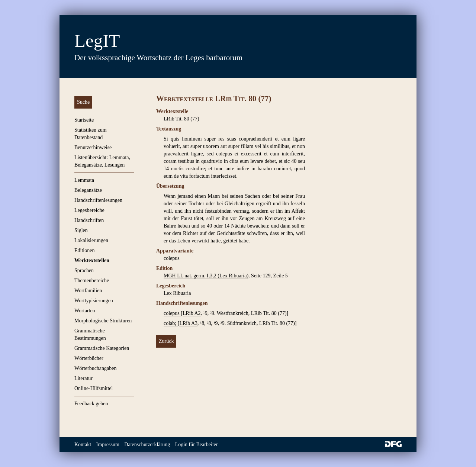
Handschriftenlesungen (98, 200)
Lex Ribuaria (177, 293)
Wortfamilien (88, 291)
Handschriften (89, 220)
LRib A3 (188, 323)
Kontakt (83, 445)
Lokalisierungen (91, 240)
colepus (172, 313)
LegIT (97, 41)
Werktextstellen (92, 260)
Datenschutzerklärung (147, 445)
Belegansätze (88, 190)
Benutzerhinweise (93, 147)
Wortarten (85, 311)
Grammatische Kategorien (102, 348)
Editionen (84, 250)
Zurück (166, 341)
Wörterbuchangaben (96, 368)
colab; (171, 323)
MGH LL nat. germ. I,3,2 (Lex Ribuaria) (206, 276)
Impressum (108, 445)
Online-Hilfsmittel (94, 388)
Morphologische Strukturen (103, 321)
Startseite (84, 120)
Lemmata (84, 180)
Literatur (83, 378)
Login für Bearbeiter (197, 445)
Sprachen (84, 270)
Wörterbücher (89, 358)
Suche (83, 102)
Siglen (81, 230)
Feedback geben (91, 404)
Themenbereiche (92, 281)
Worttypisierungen (94, 301)
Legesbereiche (89, 210)
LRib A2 (192, 313)
